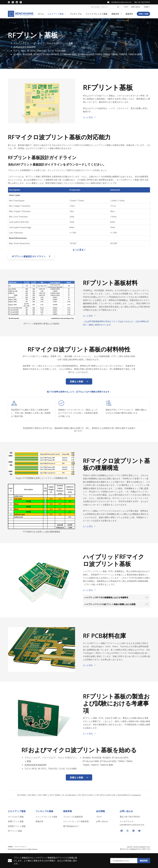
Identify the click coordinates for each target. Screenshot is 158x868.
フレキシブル (76, 14)
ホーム (41, 14)
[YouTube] (21, 2)
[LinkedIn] (17, 2)
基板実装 (131, 14)
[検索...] (103, 7)
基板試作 (117, 14)
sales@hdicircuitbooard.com (121, 2)
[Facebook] (9, 2)
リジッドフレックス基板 (97, 14)
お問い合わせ (136, 7)
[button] (147, 7)
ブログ (126, 7)
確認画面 (144, 861)
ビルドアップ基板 (57, 14)
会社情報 (100, 811)
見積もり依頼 (143, 14)
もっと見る (89, 117)
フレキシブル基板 (44, 811)
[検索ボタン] (118, 7)
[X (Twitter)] (13, 2)
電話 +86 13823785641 (142, 2)
